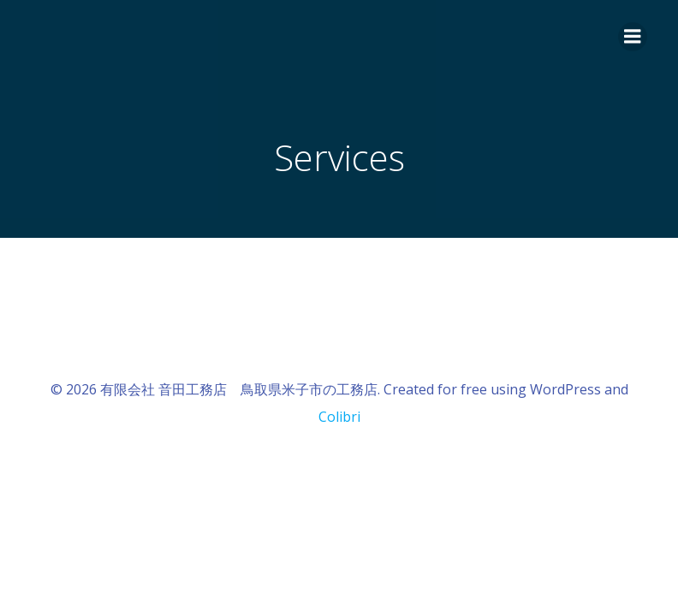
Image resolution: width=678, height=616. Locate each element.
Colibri (339, 417)
